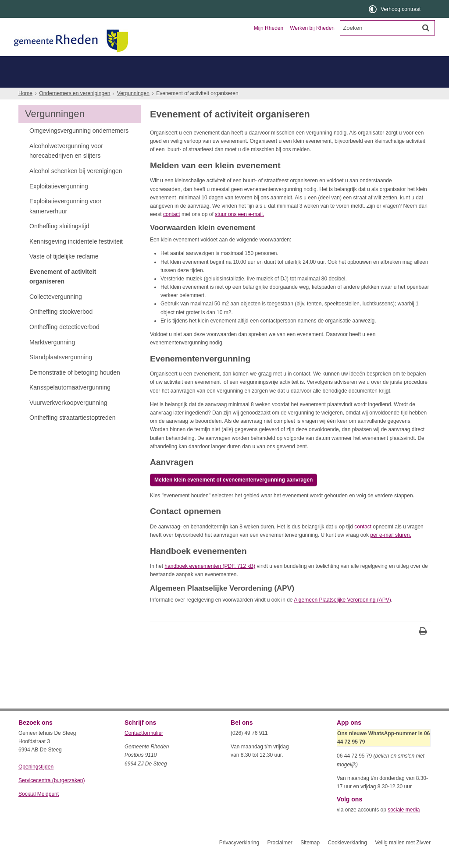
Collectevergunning (56, 312)
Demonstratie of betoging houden (75, 388)
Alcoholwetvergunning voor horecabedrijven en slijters (66, 167)
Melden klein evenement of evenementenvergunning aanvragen (233, 496)
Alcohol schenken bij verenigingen (76, 187)
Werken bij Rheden (312, 28)
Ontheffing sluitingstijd (59, 242)
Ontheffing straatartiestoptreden (72, 433)
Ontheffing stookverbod (61, 327)
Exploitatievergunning (59, 202)
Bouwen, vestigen (152, 80)
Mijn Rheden (269, 28)
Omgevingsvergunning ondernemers (79, 146)
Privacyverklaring (239, 858)
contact (172, 230)
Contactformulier (144, 749)
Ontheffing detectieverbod (64, 343)
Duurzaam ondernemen (365, 80)
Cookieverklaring (347, 858)
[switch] (395, 9)
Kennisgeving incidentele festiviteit (76, 257)
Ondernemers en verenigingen (139, 64)
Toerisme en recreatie (260, 64)
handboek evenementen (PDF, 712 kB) (210, 582)
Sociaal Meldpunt (39, 810)
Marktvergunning (52, 358)
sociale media (404, 825)
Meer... (29, 95)
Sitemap (310, 858)
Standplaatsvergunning (61, 373)
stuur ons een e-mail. (239, 230)
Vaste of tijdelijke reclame (64, 272)
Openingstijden (36, 783)
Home (25, 109)
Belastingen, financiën (292, 80)
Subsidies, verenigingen (220, 80)
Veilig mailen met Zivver (403, 858)
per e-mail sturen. (390, 551)
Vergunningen (98, 80)
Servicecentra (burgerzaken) (52, 796)
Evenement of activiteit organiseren (63, 292)
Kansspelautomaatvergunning (70, 403)
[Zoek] (426, 28)
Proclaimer (280, 858)
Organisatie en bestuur (366, 64)
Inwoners (44, 64)
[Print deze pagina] (423, 648)
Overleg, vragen (45, 80)
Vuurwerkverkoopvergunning (68, 418)
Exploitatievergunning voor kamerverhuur (66, 222)
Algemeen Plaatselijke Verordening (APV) (342, 616)
